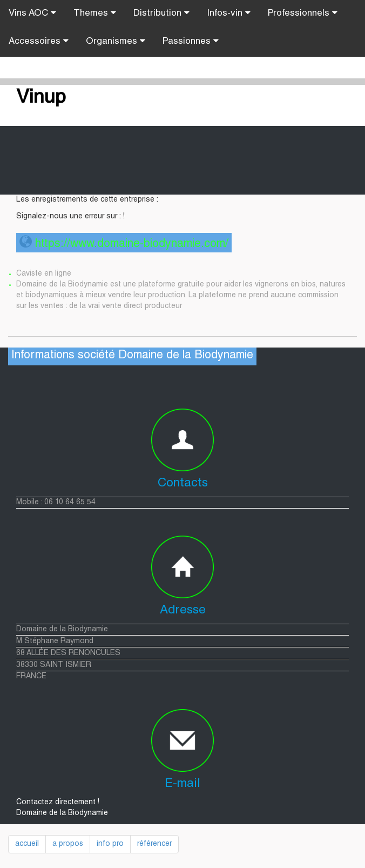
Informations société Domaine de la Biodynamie (132, 356)
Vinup (41, 98)
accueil (27, 844)
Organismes (116, 41)
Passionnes (191, 41)
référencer (154, 844)
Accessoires (39, 41)
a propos (68, 844)
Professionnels (303, 13)
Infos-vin (229, 13)
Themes (95, 13)
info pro (110, 844)
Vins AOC (32, 13)
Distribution (161, 13)
